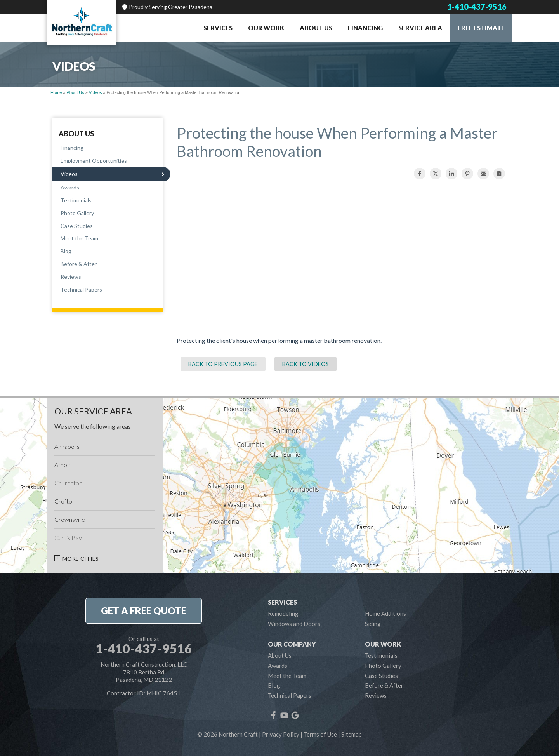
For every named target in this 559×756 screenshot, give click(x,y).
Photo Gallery (77, 213)
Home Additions (385, 613)
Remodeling (283, 613)
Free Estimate (481, 28)
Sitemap (352, 734)
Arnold (63, 465)
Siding (373, 624)
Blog (66, 251)
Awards (70, 187)
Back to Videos (306, 364)
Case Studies (77, 226)
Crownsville (70, 519)
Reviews (71, 277)
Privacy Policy (281, 734)
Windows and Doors (294, 624)
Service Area (420, 28)
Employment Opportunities (94, 161)
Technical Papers (81, 289)
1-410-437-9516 (477, 7)
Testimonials (76, 200)
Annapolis (67, 446)
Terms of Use (320, 734)
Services (218, 28)
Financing (365, 28)
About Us (316, 28)
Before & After (79, 264)
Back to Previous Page (223, 364)
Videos (69, 174)
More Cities (81, 559)
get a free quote (144, 611)
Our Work (266, 28)
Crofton (65, 501)
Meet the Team (79, 238)
